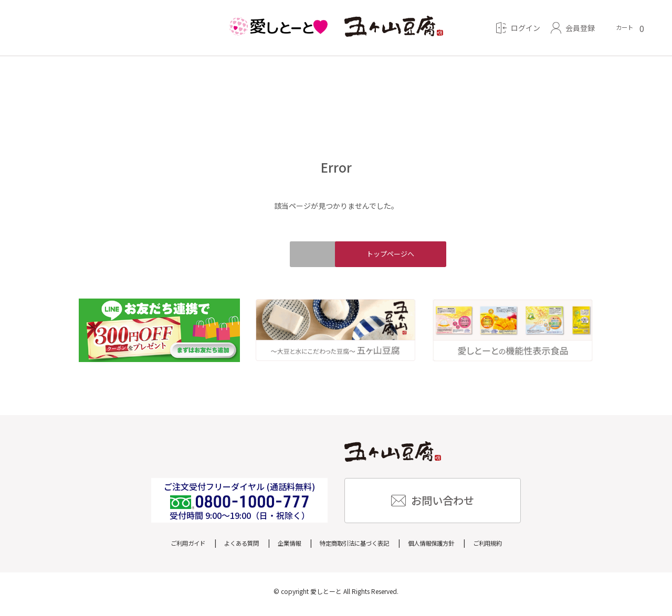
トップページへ (415, 257)
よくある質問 (223, 548)
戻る (257, 257)
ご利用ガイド (160, 548)
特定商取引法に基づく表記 (356, 548)
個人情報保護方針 (449, 548)
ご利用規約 (516, 548)
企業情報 (279, 548)
